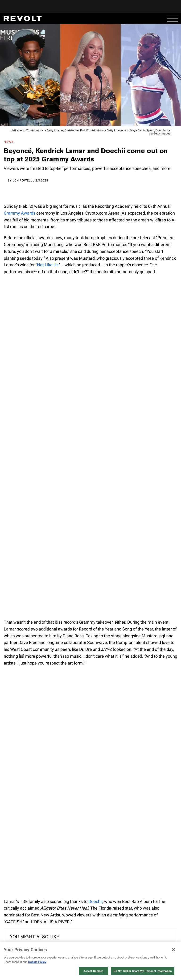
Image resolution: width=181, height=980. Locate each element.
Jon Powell (22, 180)
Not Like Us (48, 265)
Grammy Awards (20, 213)
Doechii (95, 901)
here (87, 971)
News (9, 142)
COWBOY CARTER (126, 940)
